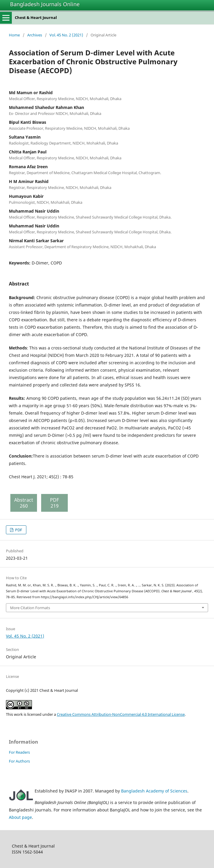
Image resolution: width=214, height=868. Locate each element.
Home (14, 35)
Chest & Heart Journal (36, 17)
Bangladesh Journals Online (45, 4)
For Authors (19, 761)
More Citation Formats (30, 608)
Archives (35, 35)
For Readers (19, 752)
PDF (18, 530)
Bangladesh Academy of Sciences (154, 791)
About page (20, 817)
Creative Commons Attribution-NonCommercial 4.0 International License (121, 714)
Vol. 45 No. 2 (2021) (66, 35)
